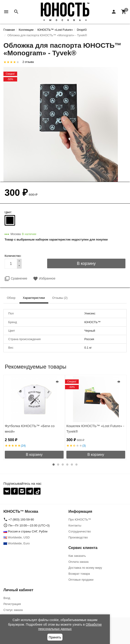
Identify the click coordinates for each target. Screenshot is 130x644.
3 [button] (63, 465)
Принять (55, 637)
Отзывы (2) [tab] (60, 298)
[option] (34, 417)
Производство (78, 537)
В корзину (34, 455)
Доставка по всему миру (85, 568)
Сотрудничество (80, 531)
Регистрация (12, 604)
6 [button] (76, 465)
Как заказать (77, 556)
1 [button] (54, 465)
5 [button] (72, 465)
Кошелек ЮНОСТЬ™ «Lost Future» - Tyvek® (95, 429)
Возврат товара (79, 574)
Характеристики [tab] (34, 298)
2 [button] (58, 465)
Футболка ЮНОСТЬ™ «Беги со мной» (30, 429)
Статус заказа (13, 610)
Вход (7, 598)
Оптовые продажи (81, 580)
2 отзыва (28, 62)
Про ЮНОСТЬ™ (80, 519)
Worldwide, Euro (17, 543)
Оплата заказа (79, 562)
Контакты (75, 525)
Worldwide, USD (17, 537)
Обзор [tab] (11, 298)
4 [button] (67, 465)
